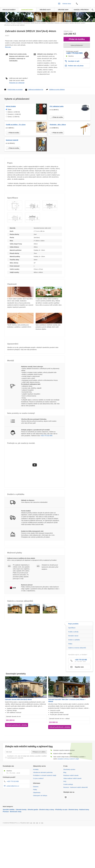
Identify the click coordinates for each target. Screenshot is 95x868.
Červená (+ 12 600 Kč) (14, 138)
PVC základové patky (57, 130)
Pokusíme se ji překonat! (17, 106)
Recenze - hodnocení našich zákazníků (76, 811)
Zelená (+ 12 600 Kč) (14, 135)
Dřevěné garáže (33, 833)
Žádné (9, 133)
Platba (70, 667)
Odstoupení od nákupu (40, 819)
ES (42, 846)
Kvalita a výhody (73, 655)
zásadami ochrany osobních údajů (68, 782)
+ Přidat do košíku (57, 141)
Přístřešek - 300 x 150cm (58, 148)
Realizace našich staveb (71, 799)
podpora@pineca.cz (13, 809)
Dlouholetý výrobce (69, 793)
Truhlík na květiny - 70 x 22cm (16, 148)
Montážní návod (73, 659)
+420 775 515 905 (74, 77)
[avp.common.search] (93, 10)
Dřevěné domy (73, 833)
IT (40, 846)
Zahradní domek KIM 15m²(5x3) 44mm (18, 723)
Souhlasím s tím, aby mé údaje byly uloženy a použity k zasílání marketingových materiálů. (27, 780)
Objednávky (37, 816)
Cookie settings (68, 808)
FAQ (65, 805)
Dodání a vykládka (74, 663)
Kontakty (36, 793)
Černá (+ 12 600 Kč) (13, 140)
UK (31, 846)
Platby (35, 813)
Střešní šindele (11, 130)
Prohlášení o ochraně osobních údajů (45, 799)
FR (34, 846)
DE (37, 846)
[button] (15, 229)
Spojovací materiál (12, 163)
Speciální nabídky (9, 833)
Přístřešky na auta (61, 833)
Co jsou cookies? (38, 802)
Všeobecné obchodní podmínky (43, 796)
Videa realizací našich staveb (72, 802)
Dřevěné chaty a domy (47, 833)
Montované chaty (16, 835)
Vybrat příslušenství (77, 69)
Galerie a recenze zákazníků (77, 671)
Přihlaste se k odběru (39, 775)
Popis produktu (73, 647)
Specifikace (72, 651)
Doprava (36, 810)
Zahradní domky (21, 833)
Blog (65, 796)
